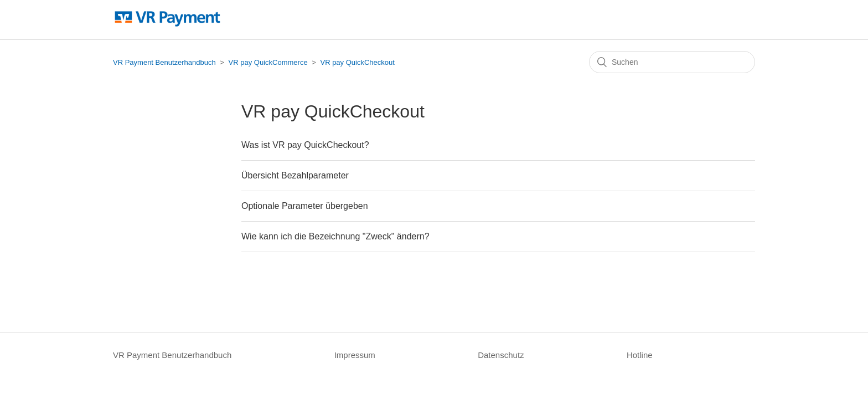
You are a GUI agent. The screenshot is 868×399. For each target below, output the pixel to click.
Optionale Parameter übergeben (305, 206)
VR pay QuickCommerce (268, 62)
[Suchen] (672, 62)
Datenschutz (501, 355)
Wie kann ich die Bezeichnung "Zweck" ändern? (335, 236)
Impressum (355, 355)
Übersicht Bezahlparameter (295, 175)
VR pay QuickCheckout (357, 62)
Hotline (640, 355)
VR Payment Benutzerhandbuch (164, 62)
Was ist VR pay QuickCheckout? (305, 145)
